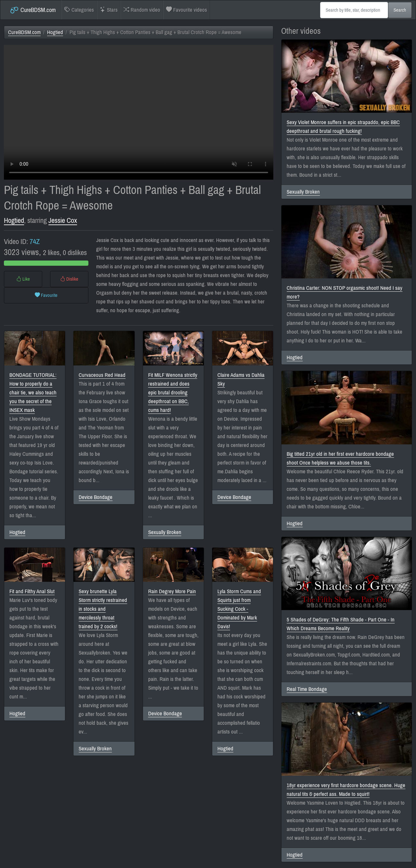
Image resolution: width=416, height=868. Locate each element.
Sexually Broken (165, 532)
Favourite (46, 295)
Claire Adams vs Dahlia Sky (241, 379)
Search (400, 10)
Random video (142, 10)
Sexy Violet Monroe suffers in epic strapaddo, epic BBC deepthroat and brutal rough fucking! (343, 127)
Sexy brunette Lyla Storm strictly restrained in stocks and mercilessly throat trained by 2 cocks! (103, 609)
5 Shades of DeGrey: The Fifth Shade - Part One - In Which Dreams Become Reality (341, 624)
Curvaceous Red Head (102, 375)
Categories (79, 10)
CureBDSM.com (33, 10)
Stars (109, 10)
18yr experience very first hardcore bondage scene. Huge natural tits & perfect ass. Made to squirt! (346, 790)
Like (23, 279)
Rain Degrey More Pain (172, 591)
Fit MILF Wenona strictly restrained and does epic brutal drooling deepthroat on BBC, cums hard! (173, 393)
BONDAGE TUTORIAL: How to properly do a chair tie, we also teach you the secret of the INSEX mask (33, 393)
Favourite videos (187, 10)
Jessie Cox (63, 220)
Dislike (69, 279)
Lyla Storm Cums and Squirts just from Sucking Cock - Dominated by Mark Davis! (239, 609)
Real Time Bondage (307, 689)
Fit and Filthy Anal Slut (32, 591)
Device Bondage (96, 497)
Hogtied (55, 32)
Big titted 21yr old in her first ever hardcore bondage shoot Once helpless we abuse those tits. (340, 458)
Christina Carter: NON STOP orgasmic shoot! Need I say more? (344, 292)
